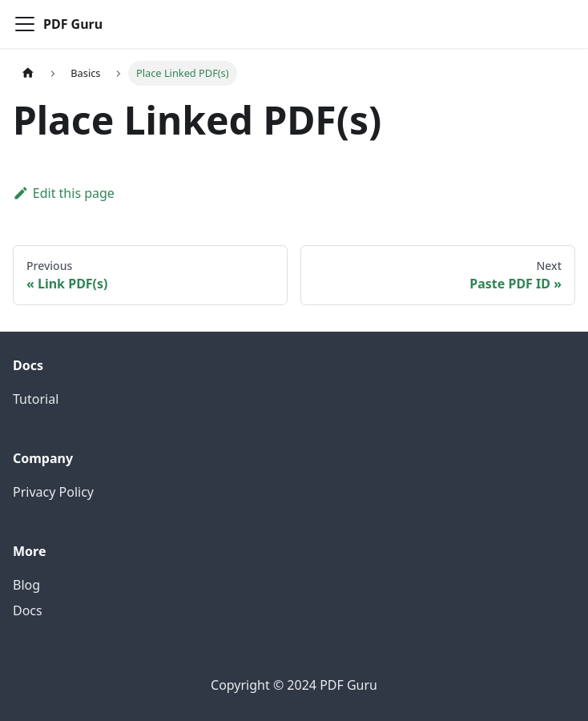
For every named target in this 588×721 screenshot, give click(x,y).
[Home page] (28, 73)
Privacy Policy (53, 492)
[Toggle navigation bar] (25, 24)
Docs (28, 610)
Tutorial (36, 399)
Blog (26, 585)
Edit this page (64, 193)
